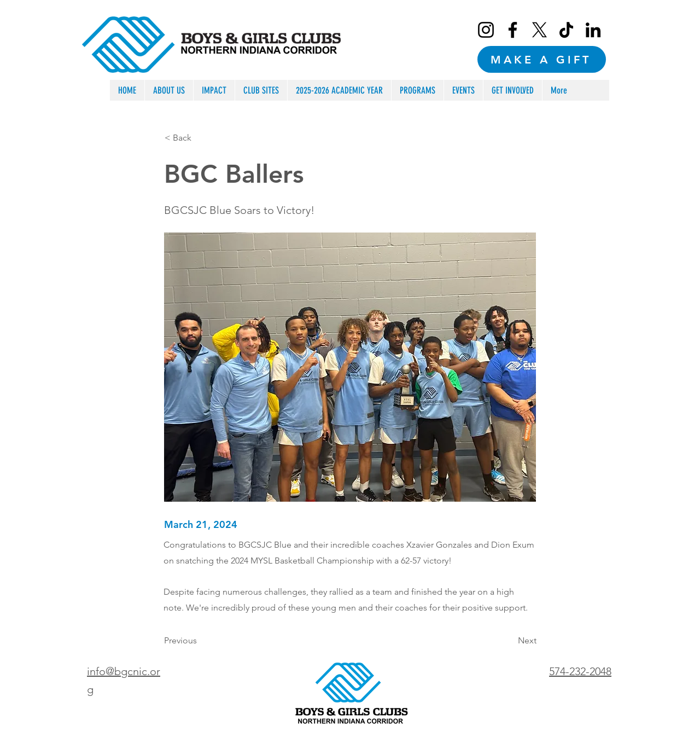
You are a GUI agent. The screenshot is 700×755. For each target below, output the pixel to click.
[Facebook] (513, 30)
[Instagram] (486, 30)
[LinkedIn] (593, 30)
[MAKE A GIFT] (542, 59)
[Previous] (200, 641)
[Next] (509, 641)
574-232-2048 (580, 671)
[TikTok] (566, 30)
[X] (539, 30)
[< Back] (201, 138)
